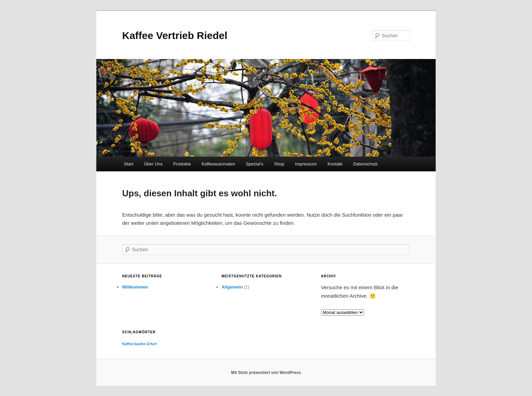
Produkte (182, 164)
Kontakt (335, 164)
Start (128, 164)
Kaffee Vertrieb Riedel (175, 35)
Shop (279, 164)
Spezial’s (254, 164)
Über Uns (153, 164)
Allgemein (232, 287)
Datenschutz (365, 164)
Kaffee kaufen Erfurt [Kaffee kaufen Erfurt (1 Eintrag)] (139, 344)
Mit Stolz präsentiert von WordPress (266, 373)
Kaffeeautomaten (218, 164)
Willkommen (135, 287)
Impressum (306, 164)
